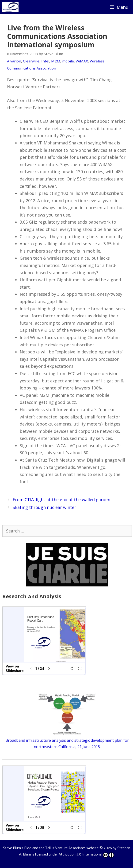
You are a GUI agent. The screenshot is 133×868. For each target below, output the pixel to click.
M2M (56, 61)
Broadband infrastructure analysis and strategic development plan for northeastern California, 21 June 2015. (67, 740)
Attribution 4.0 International (86, 854)
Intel (45, 61)
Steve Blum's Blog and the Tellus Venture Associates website (51, 848)
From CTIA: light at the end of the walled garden (61, 500)
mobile (68, 61)
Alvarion (14, 61)
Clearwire (31, 61)
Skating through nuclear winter (44, 507)
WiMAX (82, 61)
